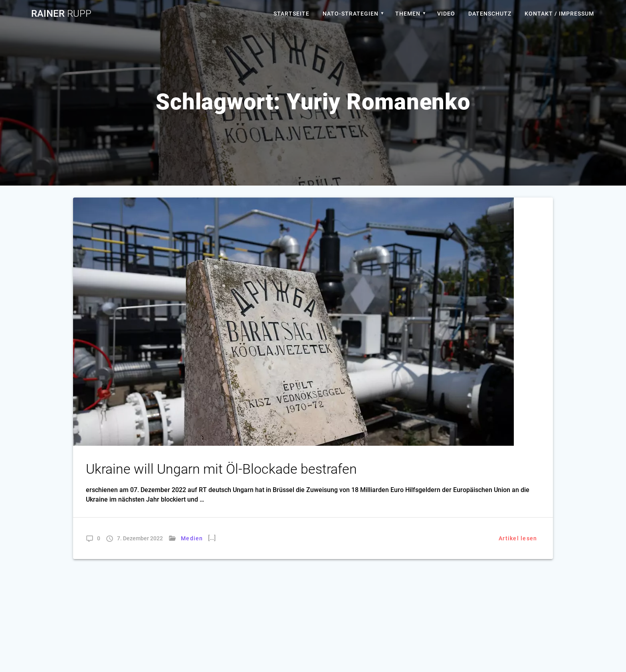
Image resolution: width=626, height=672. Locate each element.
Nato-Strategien (351, 14)
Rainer (61, 14)
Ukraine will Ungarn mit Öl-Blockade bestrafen (221, 469)
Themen (408, 14)
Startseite (291, 14)
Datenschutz (490, 14)
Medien (192, 538)
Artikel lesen (518, 538)
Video (446, 14)
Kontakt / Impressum (559, 14)
